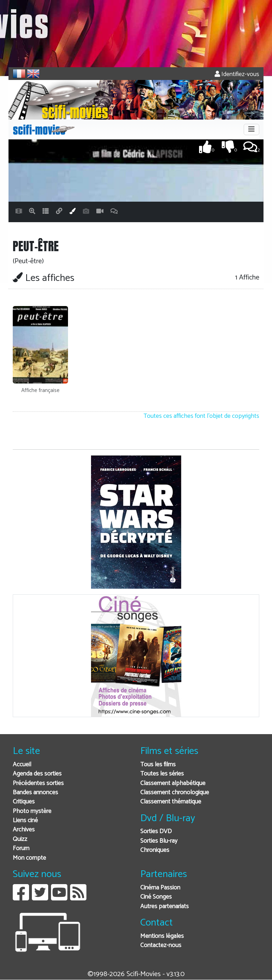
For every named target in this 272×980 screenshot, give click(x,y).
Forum (21, 849)
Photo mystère (32, 811)
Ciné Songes (156, 897)
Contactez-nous (161, 946)
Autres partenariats (165, 907)
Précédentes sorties (38, 783)
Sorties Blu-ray (159, 841)
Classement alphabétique (173, 783)
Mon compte (29, 858)
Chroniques (155, 850)
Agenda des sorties (37, 774)
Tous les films (158, 765)
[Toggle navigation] (251, 129)
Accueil (22, 765)
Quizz (20, 839)
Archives (24, 830)
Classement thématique (171, 802)
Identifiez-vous (237, 74)
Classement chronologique (175, 793)
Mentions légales (162, 936)
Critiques (24, 802)
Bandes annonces (35, 793)
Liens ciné (25, 821)
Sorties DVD (156, 832)
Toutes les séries (162, 774)
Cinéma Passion (160, 888)
